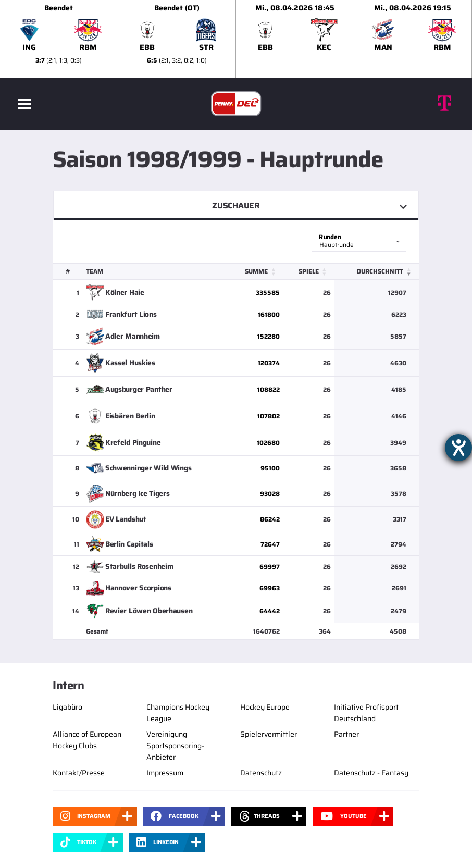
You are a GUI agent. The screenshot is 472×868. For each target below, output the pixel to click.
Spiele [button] (308, 271)
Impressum (165, 773)
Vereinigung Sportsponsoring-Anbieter (175, 746)
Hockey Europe (265, 707)
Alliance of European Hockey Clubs (87, 740)
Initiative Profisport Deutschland (366, 713)
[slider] (236, 39)
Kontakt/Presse (79, 773)
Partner (346, 734)
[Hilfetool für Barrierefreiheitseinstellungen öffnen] (458, 448)
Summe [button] (256, 271)
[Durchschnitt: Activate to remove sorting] (376, 272)
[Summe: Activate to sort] (256, 272)
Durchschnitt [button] (380, 271)
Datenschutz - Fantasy (371, 773)
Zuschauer (236, 206)
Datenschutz (261, 773)
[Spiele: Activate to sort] (308, 272)
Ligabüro (67, 707)
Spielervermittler (269, 734)
